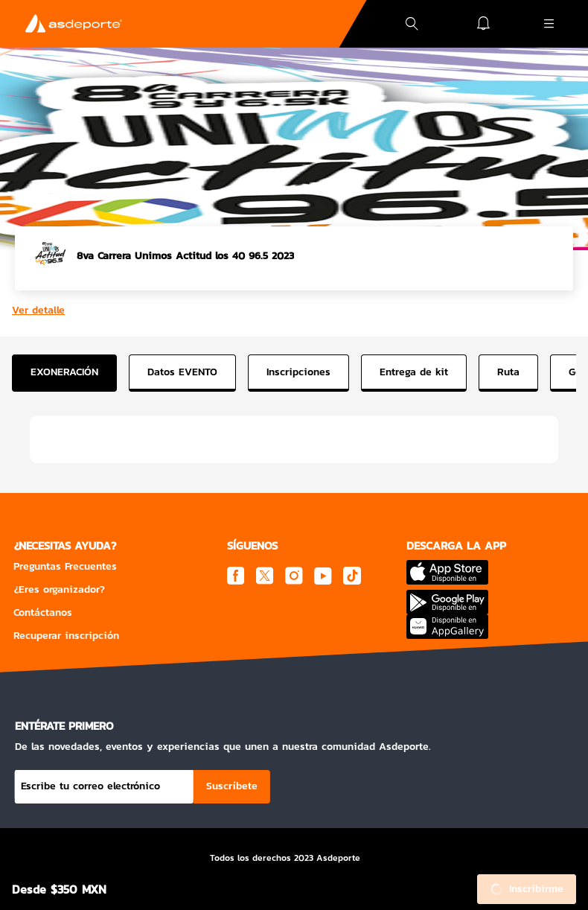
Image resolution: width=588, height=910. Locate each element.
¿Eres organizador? (59, 589)
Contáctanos (43, 612)
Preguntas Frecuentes (65, 566)
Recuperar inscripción (66, 636)
